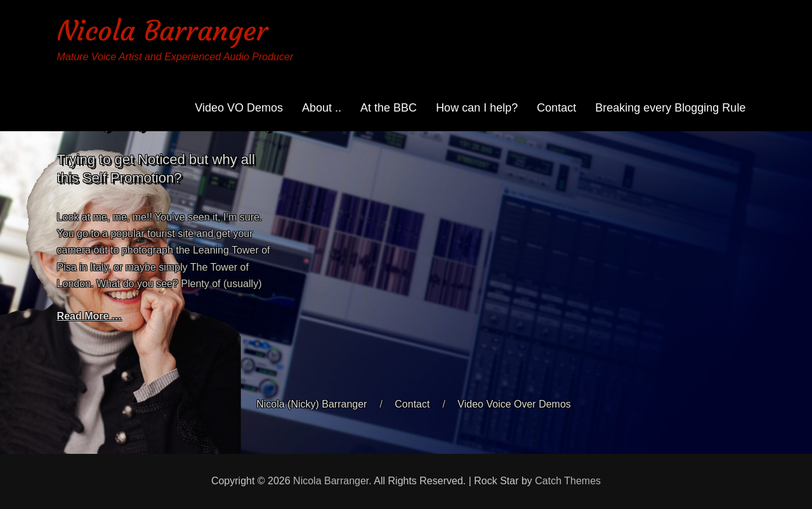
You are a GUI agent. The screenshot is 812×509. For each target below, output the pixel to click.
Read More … (89, 316)
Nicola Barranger (162, 31)
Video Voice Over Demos (514, 404)
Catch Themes (568, 481)
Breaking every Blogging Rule (670, 108)
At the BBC (389, 108)
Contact (556, 108)
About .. (322, 108)
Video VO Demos (239, 108)
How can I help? (477, 108)
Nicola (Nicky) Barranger (311, 404)
